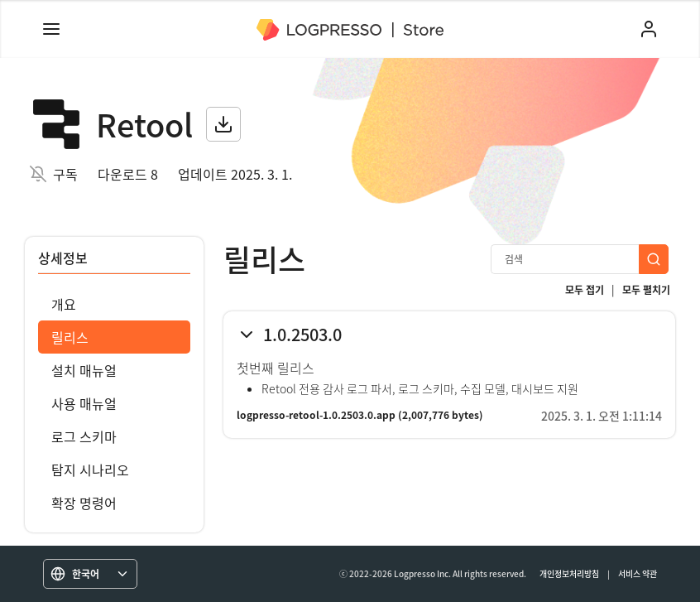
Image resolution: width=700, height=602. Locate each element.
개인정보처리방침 (569, 573)
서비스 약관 (638, 573)
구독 (65, 174)
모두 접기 (585, 290)
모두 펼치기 (646, 290)
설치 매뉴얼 (84, 370)
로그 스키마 (84, 436)
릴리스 (70, 337)
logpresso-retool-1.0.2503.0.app (316, 415)
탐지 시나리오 (90, 470)
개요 (64, 304)
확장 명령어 (84, 503)
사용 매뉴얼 (84, 403)
